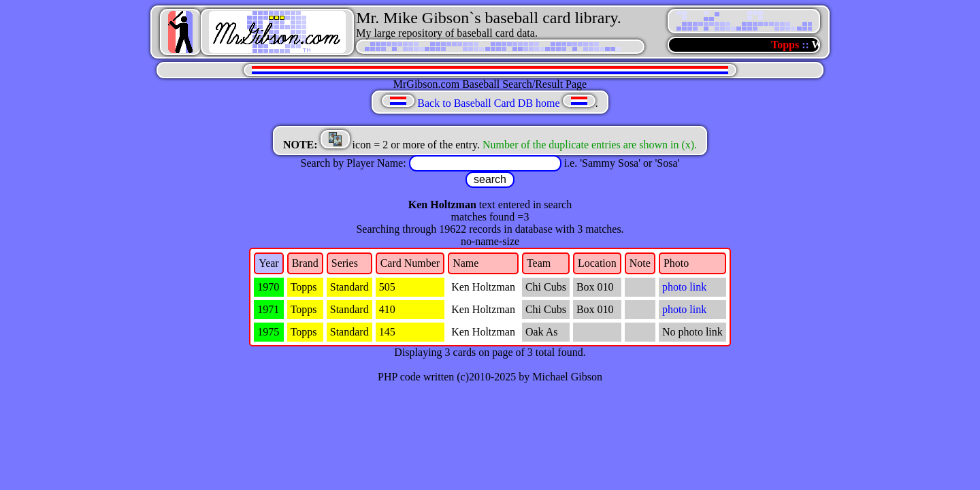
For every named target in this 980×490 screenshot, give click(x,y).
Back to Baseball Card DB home (488, 103)
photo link (684, 287)
